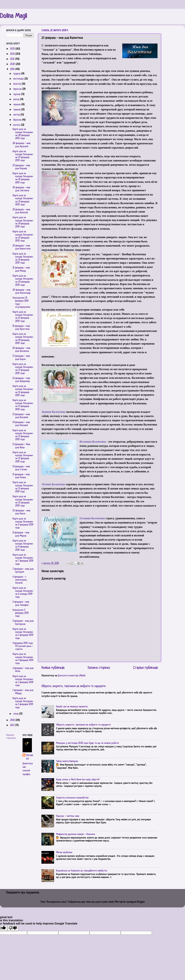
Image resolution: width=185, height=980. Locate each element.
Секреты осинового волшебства (72, 798)
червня (17, 105)
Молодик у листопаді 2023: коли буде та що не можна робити (87, 743)
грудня (17, 74)
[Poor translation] (13, 928)
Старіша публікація (145, 668)
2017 (13, 725)
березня (18, 120)
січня (16, 714)
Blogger (141, 902)
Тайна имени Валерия (67, 761)
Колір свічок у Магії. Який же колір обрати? (78, 780)
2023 (13, 49)
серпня (17, 94)
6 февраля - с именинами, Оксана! (20, 580)
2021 (13, 59)
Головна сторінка (99, 668)
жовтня (17, 84)
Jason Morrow (115, 902)
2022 (13, 54)
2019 (13, 69)
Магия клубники (64, 852)
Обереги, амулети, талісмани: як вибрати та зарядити (73, 686)
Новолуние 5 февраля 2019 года (21, 613)
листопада (19, 79)
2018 (13, 720)
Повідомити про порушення (23, 893)
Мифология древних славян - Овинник (75, 834)
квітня (17, 115)
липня (17, 99)
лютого (17, 125)
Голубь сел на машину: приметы (72, 707)
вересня (18, 89)
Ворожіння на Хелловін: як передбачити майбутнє (82, 871)
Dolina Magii (13, 16)
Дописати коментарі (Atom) (72, 676)
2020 (13, 64)
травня (17, 110)
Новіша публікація (53, 668)
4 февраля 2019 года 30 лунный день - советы (23, 646)
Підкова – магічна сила (68, 816)
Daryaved (30, 757)
